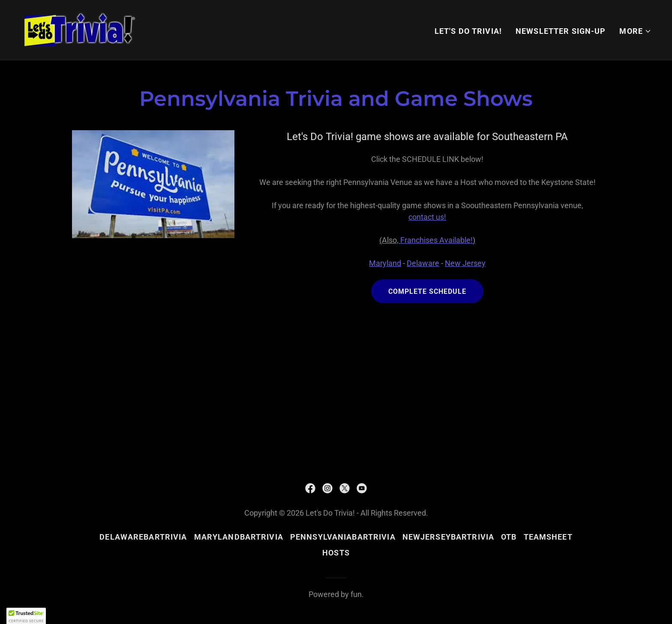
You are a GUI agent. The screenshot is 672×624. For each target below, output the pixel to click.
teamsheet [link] (548, 537)
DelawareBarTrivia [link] (143, 537)
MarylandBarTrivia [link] (239, 537)
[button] (635, 31)
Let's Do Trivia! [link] (468, 31)
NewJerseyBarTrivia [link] (448, 537)
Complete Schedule (427, 291)
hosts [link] (336, 553)
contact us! (427, 217)
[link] (80, 29)
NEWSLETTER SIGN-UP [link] (561, 31)
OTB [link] (509, 537)
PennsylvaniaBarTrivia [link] (343, 537)
